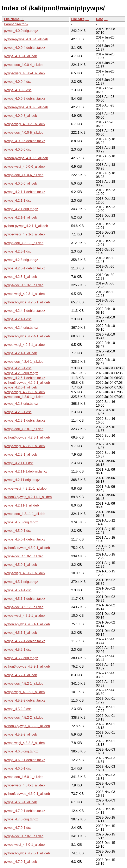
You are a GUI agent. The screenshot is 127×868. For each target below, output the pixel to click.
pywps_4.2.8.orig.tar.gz (21, 404)
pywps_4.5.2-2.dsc (18, 709)
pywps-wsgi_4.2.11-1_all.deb (25, 488)
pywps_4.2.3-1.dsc (18, 251)
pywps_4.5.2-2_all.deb (20, 734)
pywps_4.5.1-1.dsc (18, 590)
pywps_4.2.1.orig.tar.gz (21, 209)
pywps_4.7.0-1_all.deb (20, 862)
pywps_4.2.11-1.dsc (19, 463)
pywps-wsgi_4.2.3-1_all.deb (24, 294)
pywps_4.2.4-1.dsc (18, 319)
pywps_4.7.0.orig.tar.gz (21, 819)
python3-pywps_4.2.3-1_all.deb (27, 302)
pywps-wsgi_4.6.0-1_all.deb (24, 785)
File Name (12, 19)
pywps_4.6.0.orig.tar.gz (21, 751)
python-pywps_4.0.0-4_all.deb (26, 39)
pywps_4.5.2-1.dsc (18, 650)
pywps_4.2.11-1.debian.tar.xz (25, 471)
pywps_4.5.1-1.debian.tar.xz (24, 599)
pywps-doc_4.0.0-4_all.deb (24, 65)
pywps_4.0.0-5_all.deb (20, 116)
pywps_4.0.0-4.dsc (18, 82)
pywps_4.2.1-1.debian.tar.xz (24, 192)
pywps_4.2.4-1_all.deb (20, 353)
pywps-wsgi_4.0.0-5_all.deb (24, 124)
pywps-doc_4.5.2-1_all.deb (24, 684)
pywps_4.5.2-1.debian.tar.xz (24, 641)
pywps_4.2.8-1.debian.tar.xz (24, 421)
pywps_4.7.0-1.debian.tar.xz (24, 811)
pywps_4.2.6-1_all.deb (20, 387)
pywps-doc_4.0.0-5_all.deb (24, 133)
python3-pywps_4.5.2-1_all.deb (27, 666)
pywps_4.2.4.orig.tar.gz (21, 328)
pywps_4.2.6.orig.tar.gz (21, 373)
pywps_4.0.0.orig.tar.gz (21, 31)
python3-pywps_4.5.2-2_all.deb (27, 726)
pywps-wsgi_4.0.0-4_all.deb (24, 73)
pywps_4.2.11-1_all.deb (21, 505)
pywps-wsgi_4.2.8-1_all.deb (24, 446)
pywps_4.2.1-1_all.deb (20, 217)
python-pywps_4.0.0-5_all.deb (26, 107)
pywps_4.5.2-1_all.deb (20, 675)
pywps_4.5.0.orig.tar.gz (21, 522)
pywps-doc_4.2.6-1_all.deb (24, 397)
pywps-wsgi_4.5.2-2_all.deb (24, 743)
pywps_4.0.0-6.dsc (18, 149)
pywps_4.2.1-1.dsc (18, 201)
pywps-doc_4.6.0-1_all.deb (24, 777)
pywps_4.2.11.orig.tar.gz (22, 480)
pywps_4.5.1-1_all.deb (20, 633)
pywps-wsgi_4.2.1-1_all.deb (24, 234)
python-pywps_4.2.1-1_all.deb (26, 226)
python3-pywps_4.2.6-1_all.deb (27, 383)
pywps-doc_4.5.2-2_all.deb (24, 718)
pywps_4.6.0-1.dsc (18, 768)
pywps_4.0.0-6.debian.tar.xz (24, 141)
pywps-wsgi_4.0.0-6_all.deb (24, 167)
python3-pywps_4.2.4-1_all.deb (27, 336)
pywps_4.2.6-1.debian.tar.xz (24, 378)
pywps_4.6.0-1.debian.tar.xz (24, 760)
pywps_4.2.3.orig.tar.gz (21, 260)
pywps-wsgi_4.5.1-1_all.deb (24, 616)
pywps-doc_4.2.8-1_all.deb (24, 429)
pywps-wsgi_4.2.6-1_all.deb (24, 392)
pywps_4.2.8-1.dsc (18, 412)
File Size (78, 19)
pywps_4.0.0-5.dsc (18, 90)
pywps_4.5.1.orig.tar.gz (21, 582)
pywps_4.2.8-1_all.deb (20, 454)
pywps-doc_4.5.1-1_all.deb (24, 607)
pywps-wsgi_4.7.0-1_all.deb (24, 845)
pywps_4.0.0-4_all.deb (20, 56)
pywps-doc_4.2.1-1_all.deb (24, 243)
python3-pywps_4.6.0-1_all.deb (27, 794)
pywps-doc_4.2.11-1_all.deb (25, 514)
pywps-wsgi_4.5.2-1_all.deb (24, 692)
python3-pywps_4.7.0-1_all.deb (27, 853)
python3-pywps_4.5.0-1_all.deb (27, 548)
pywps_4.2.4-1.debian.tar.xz (24, 311)
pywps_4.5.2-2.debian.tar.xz (24, 700)
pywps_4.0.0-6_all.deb (20, 183)
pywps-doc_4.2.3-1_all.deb (24, 285)
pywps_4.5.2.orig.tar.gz (21, 658)
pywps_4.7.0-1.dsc (18, 828)
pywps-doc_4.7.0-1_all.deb (24, 836)
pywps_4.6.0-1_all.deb (20, 802)
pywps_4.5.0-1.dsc (18, 531)
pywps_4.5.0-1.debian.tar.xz (24, 539)
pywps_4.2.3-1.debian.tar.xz (24, 268)
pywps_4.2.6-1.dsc (18, 368)
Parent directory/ (16, 24)
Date (100, 19)
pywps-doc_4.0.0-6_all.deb (24, 175)
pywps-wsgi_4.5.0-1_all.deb (24, 573)
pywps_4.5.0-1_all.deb (20, 565)
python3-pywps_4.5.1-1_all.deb (27, 624)
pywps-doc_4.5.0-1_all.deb (24, 556)
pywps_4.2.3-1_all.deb (20, 277)
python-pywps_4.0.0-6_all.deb (26, 158)
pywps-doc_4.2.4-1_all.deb (24, 362)
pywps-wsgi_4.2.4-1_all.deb (24, 345)
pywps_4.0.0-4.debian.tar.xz (24, 48)
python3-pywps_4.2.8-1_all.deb (27, 437)
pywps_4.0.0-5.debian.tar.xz (24, 99)
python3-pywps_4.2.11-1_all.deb (28, 497)
